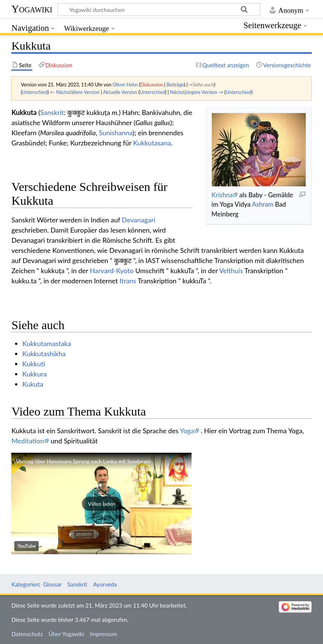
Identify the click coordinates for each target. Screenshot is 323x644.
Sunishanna (116, 133)
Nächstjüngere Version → (197, 92)
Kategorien (25, 584)
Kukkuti (34, 364)
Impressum (103, 634)
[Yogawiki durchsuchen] (159, 9)
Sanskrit (52, 112)
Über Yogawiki (66, 634)
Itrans (128, 281)
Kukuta (33, 384)
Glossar (52, 584)
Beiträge (175, 85)
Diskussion (152, 85)
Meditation (28, 441)
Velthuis (231, 271)
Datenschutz (27, 634)
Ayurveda (105, 584)
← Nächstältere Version (75, 92)
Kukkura (34, 374)
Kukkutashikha (44, 354)
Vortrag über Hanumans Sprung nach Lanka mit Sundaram (83, 461)
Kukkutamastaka (47, 343)
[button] (101, 503)
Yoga (187, 431)
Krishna (222, 195)
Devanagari (138, 220)
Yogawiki (32, 9)
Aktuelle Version (120, 92)
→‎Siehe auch (201, 85)
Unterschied (35, 92)
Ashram (263, 204)
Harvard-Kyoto (112, 271)
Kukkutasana (152, 143)
